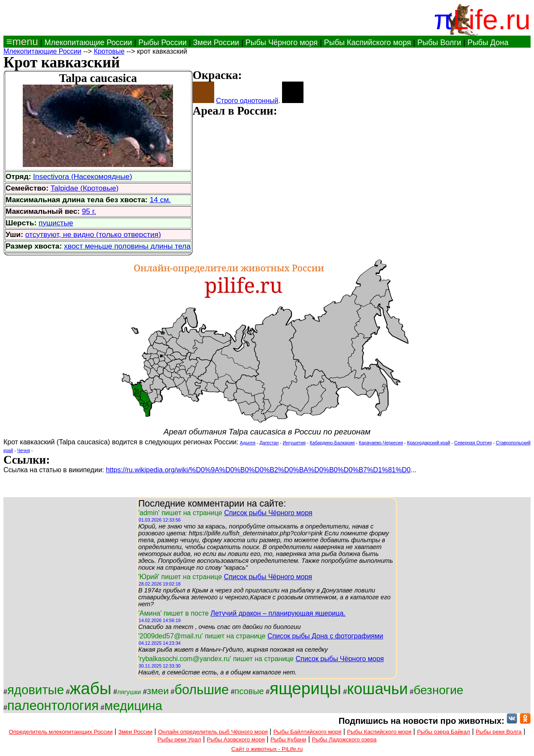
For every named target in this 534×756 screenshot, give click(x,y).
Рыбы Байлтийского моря (308, 732)
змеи (158, 691)
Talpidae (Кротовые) (85, 188)
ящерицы (305, 688)
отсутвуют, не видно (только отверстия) (93, 234)
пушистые (56, 223)
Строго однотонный (247, 101)
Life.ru (492, 20)
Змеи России (216, 43)
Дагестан (269, 443)
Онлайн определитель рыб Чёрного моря (213, 732)
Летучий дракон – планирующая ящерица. (278, 613)
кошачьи (377, 689)
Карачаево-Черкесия (381, 443)
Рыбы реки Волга (499, 732)
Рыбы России (162, 43)
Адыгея (248, 443)
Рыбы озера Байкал (443, 732)
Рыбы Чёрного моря (282, 43)
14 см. (160, 200)
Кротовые (109, 51)
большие (202, 689)
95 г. (89, 211)
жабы (90, 688)
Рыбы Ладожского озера (344, 739)
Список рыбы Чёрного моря (268, 513)
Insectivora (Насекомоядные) (83, 176)
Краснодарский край (428, 443)
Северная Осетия (473, 443)
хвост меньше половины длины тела (127, 246)
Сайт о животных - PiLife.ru (267, 749)
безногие (438, 690)
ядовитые (36, 690)
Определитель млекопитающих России (61, 732)
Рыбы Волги (439, 43)
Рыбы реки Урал (179, 739)
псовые (249, 691)
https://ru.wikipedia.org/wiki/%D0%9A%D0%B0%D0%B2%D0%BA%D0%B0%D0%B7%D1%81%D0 (258, 470)
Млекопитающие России (88, 43)
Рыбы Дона (488, 43)
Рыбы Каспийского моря (368, 43)
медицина (133, 706)
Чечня (24, 450)
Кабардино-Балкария (332, 443)
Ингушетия (294, 443)
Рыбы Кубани (288, 739)
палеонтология (53, 705)
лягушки (129, 692)
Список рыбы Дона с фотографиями (325, 636)
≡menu (21, 41)
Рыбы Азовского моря (236, 739)
